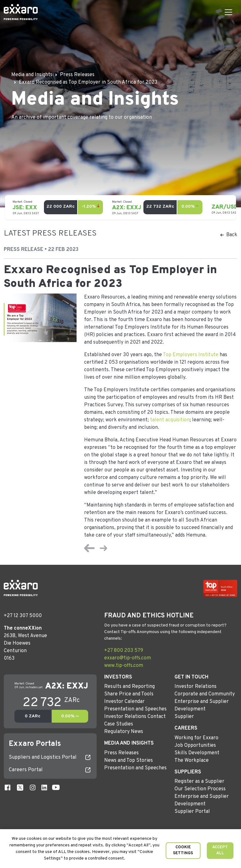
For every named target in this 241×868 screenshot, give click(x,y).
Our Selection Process (200, 789)
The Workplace (192, 761)
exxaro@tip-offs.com (128, 658)
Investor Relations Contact (135, 717)
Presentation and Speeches (135, 709)
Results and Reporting (129, 687)
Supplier (184, 717)
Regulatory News (124, 732)
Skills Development (197, 753)
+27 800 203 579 (124, 651)
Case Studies (119, 724)
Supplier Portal (192, 812)
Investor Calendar (124, 702)
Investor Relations (195, 687)
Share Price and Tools (129, 694)
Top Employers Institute (191, 355)
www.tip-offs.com (124, 666)
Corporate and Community (205, 694)
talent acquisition (170, 420)
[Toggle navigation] (228, 12)
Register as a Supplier (199, 782)
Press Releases (121, 753)
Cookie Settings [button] (183, 850)
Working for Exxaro (196, 738)
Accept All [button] (220, 850)
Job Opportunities (195, 746)
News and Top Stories (129, 761)
